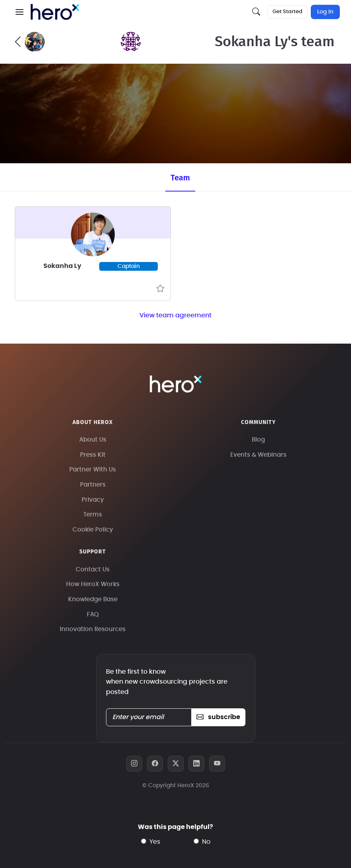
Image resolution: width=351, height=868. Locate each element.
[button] (20, 12)
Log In (325, 12)
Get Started (287, 12)
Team (180, 178)
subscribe (218, 717)
